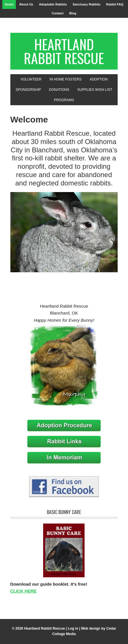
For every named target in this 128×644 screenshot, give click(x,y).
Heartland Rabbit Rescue (64, 51)
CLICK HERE (24, 591)
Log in (73, 628)
